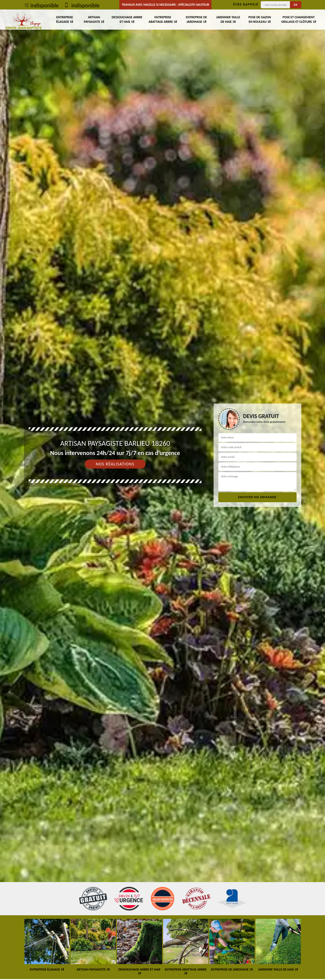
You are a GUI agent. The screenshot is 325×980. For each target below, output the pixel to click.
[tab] (162, 490)
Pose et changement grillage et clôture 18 (299, 19)
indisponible (41, 5)
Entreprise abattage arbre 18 (163, 19)
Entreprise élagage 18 (65, 19)
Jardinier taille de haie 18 (228, 19)
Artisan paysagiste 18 (94, 19)
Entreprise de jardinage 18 (196, 19)
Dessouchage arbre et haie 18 (127, 19)
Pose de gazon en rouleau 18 (260, 19)
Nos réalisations (115, 464)
